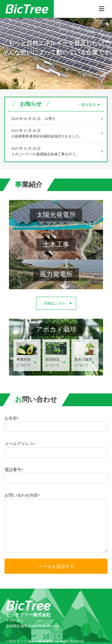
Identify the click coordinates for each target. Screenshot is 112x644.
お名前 (12, 418)
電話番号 (14, 470)
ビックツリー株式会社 (35, 641)
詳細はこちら (55, 303)
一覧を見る (89, 105)
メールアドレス (20, 444)
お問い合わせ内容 (22, 495)
